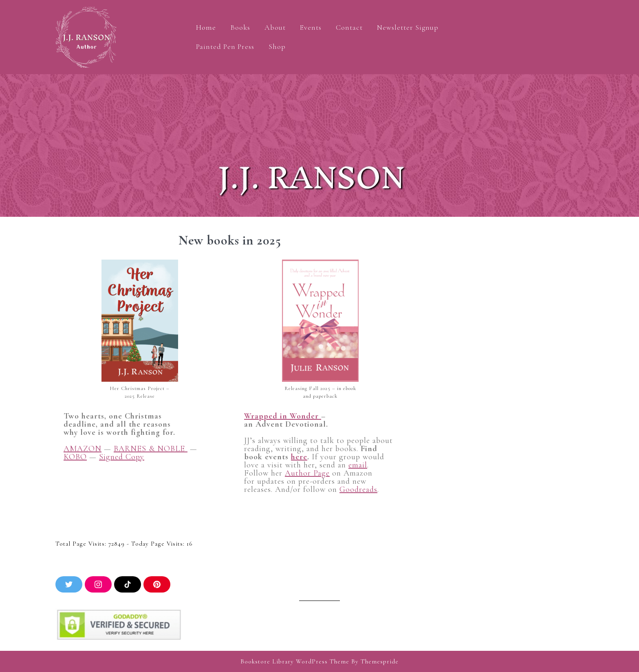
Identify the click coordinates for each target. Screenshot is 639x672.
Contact (349, 27)
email (358, 465)
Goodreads (358, 489)
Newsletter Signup (408, 27)
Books (240, 27)
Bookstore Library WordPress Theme (295, 661)
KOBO (75, 457)
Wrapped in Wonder (283, 416)
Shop (277, 46)
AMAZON (83, 449)
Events (311, 27)
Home (206, 27)
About (275, 27)
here (299, 457)
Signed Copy (122, 457)
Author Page (307, 473)
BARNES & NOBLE (151, 449)
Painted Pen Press (225, 46)
